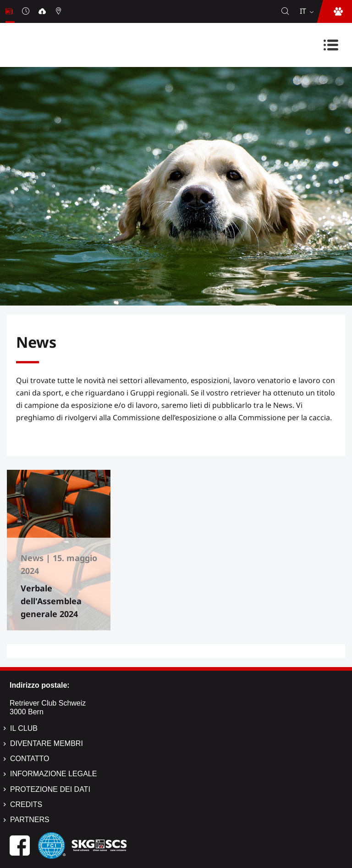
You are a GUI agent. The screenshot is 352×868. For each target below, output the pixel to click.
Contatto (30, 759)
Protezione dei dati (50, 789)
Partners (30, 820)
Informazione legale (53, 774)
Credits (26, 804)
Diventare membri (47, 743)
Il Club (24, 728)
